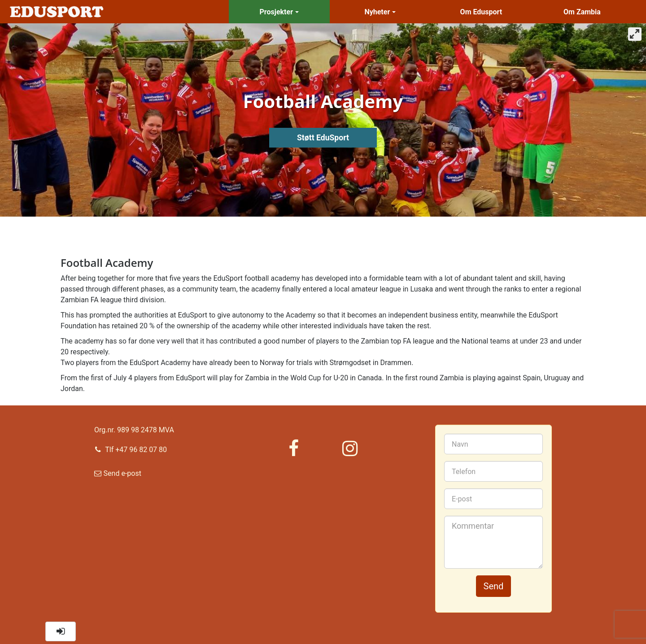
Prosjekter (279, 12)
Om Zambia (582, 12)
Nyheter (380, 12)
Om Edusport (481, 12)
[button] (61, 631)
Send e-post (118, 476)
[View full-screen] (635, 34)
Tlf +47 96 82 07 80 (131, 449)
